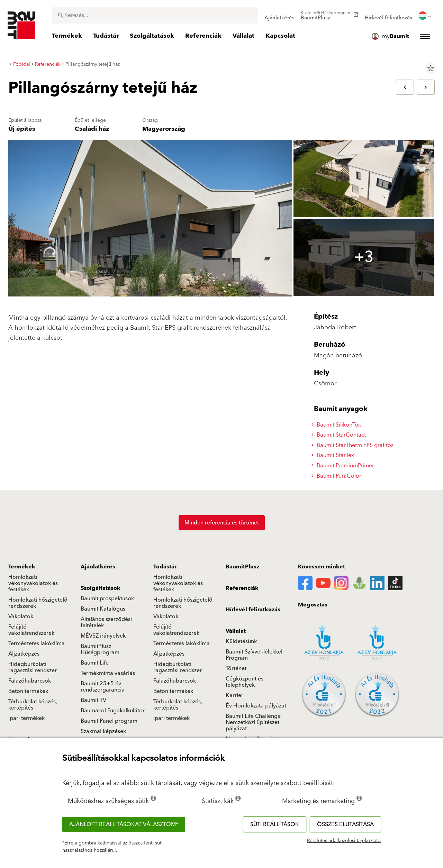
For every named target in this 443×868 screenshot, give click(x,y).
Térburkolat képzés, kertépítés (33, 705)
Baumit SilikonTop (338, 425)
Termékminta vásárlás (108, 673)
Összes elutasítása (345, 824)
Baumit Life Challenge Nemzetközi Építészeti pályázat (253, 722)
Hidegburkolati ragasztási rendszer (33, 667)
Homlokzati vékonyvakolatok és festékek (33, 583)
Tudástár (165, 567)
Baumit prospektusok (107, 599)
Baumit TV (93, 700)
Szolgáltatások (101, 588)
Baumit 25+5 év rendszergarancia (103, 687)
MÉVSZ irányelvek (103, 636)
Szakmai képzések (103, 731)
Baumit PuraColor (337, 476)
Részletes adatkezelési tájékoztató (344, 841)
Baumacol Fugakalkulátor (113, 711)
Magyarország (164, 129)
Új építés (22, 129)
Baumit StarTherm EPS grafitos (354, 445)
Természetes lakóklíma (37, 643)
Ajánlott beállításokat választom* (124, 824)
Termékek (22, 567)
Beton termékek (28, 691)
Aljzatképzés (24, 654)
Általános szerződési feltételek (106, 622)
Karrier (234, 695)
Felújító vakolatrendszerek (31, 630)
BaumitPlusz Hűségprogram (100, 649)
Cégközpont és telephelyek (245, 682)
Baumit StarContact (340, 435)
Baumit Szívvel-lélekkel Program (254, 655)
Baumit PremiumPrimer (344, 466)
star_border (431, 68)
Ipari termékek (26, 718)
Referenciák (242, 588)
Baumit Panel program (109, 721)
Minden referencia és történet (222, 523)
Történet (236, 668)
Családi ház (92, 129)
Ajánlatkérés (98, 567)
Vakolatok (21, 616)
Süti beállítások (275, 824)
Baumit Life (95, 663)
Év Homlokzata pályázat (256, 706)
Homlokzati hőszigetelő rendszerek (38, 603)
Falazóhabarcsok (30, 681)
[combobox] (155, 15)
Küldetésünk (241, 641)
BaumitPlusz (242, 567)
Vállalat (236, 631)
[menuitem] (279, 16)
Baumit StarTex (334, 455)
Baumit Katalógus (103, 609)
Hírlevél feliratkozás (253, 610)
